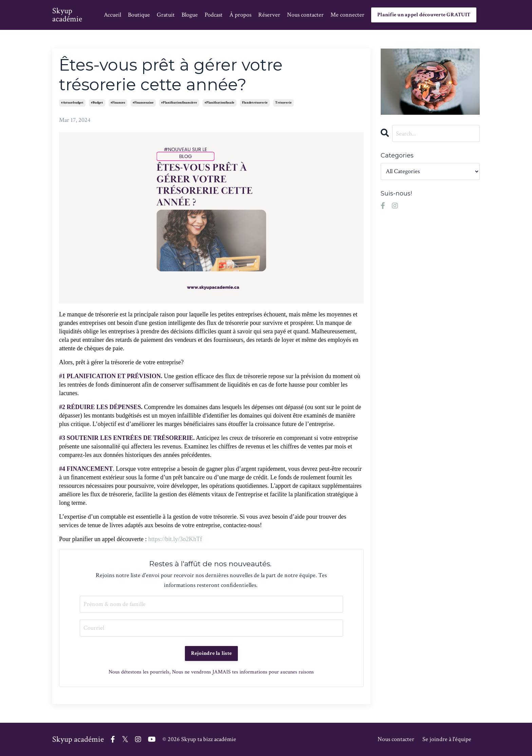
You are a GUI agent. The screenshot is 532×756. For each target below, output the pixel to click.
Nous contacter (305, 15)
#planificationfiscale (220, 103)
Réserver (269, 15)
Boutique (139, 15)
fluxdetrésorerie (255, 103)
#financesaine (143, 103)
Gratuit (166, 15)
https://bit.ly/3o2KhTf (175, 539)
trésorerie (283, 103)
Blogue (190, 15)
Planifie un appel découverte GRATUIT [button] (424, 15)
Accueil (112, 15)
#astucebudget (72, 103)
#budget (97, 103)
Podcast (214, 15)
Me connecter (347, 15)
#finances (118, 103)
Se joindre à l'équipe (447, 739)
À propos (240, 15)
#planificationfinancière (179, 103)
